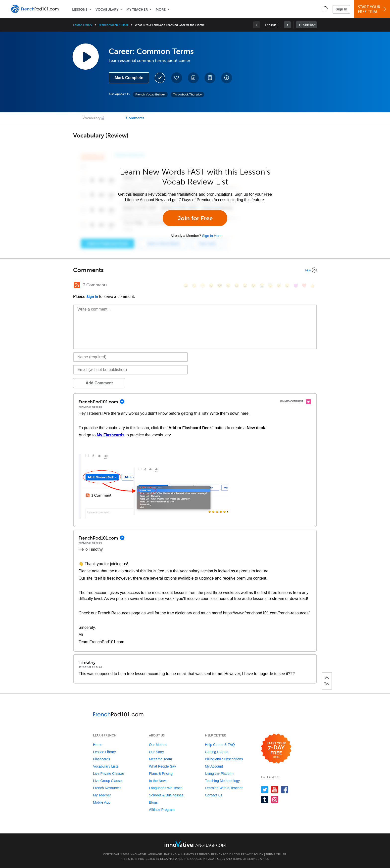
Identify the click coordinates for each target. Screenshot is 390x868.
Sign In (341, 9)
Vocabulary (107, 10)
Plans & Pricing (161, 774)
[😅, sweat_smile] (245, 286)
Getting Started (217, 752)
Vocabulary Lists (106, 766)
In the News (158, 781)
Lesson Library (83, 25)
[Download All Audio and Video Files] (227, 78)
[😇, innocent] (270, 286)
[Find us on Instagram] (275, 799)
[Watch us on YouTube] (275, 790)
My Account (214, 766)
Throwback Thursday (187, 94)
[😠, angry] (228, 286)
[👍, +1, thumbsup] (313, 286)
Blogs (153, 802)
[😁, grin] (203, 286)
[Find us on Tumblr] (265, 799)
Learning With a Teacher (224, 788)
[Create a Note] (193, 78)
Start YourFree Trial (373, 9)
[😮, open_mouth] (287, 286)
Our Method (158, 745)
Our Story (156, 752)
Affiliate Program (162, 810)
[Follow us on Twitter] (265, 790)
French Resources (107, 788)
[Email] (130, 370)
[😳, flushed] (194, 286)
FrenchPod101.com (226, 854)
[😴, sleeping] (279, 286)
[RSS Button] (77, 285)
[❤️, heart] (304, 286)
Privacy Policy (252, 854)
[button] (324, 9)
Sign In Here (212, 236)
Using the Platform (219, 774)
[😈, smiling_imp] (296, 286)
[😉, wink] (253, 286)
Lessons (80, 10)
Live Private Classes (109, 774)
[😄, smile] (186, 286)
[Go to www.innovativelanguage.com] (195, 844)
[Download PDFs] (210, 78)
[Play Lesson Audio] (86, 56)
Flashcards (101, 759)
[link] (287, 25)
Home (98, 745)
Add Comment (99, 383)
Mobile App (102, 802)
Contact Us (214, 795)
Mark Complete (129, 78)
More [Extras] (161, 10)
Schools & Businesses (166, 795)
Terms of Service (246, 859)
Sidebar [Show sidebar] (309, 25)
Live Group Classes (108, 781)
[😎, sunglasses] (220, 286)
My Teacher (137, 10)
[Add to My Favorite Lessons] (177, 78)
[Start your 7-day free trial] (276, 749)
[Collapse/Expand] (195, 270)
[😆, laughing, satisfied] (237, 286)
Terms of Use (276, 854)
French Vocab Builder (114, 25)
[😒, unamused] (211, 286)
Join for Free (195, 218)
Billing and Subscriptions (224, 759)
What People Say (162, 766)
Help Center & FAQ (220, 745)
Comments (135, 118)
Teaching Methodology (222, 781)
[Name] (130, 357)
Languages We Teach (166, 788)
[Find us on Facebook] (285, 790)
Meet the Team (160, 759)
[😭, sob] (262, 286)
